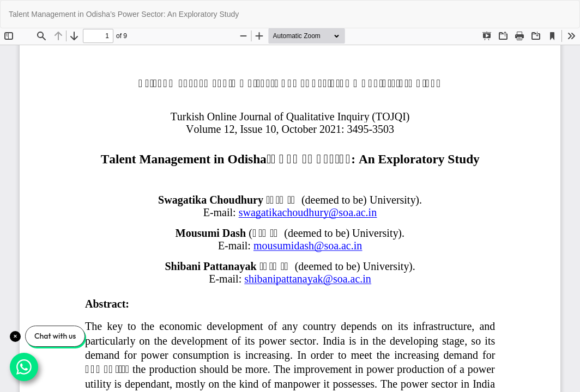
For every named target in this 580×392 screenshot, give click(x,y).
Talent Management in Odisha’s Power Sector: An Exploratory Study (124, 14)
